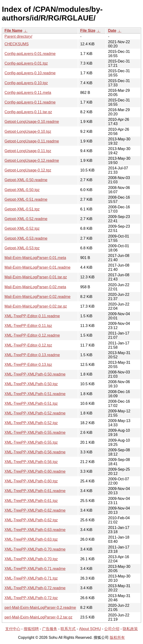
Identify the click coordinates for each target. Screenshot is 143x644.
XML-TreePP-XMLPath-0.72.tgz (31, 598)
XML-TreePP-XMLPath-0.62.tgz (31, 520)
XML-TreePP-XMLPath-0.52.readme (35, 413)
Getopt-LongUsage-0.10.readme (32, 122)
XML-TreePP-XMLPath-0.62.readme (35, 510)
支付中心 (13, 629)
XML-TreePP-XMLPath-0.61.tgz (31, 501)
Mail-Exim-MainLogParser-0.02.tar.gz (36, 306)
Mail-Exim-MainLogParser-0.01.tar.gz (36, 277)
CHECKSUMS (17, 44)
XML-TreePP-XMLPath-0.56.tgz (31, 462)
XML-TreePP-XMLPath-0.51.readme (35, 394)
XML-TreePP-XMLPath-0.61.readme (35, 491)
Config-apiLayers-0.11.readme (30, 102)
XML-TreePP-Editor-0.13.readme (32, 355)
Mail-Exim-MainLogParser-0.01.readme (37, 267)
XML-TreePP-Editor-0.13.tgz (28, 365)
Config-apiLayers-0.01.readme (30, 54)
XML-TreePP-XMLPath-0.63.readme (35, 530)
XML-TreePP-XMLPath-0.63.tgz (31, 539)
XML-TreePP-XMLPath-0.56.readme (35, 452)
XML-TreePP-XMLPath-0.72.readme (35, 588)
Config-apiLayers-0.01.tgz (26, 63)
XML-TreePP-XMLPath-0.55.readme (35, 433)
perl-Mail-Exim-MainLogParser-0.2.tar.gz (38, 617)
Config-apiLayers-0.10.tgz (26, 83)
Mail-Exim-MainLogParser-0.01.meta (35, 258)
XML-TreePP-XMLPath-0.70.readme (35, 549)
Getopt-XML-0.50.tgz (22, 190)
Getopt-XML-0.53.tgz (22, 248)
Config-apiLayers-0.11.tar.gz (28, 112)
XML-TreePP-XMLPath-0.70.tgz (31, 559)
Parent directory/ (18, 36)
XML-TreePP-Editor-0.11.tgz (28, 326)
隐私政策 (130, 629)
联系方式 (68, 629)
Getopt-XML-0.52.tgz (22, 228)
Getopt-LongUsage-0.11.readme (32, 141)
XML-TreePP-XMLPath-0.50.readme (35, 374)
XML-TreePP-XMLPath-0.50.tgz (31, 384)
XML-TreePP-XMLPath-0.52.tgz (31, 423)
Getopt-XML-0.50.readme (26, 180)
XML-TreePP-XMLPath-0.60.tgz (31, 481)
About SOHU (90, 629)
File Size (88, 31)
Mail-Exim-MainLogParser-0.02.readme (37, 297)
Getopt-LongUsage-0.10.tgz (28, 132)
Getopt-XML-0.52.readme (26, 219)
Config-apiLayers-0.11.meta (28, 93)
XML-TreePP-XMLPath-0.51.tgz (31, 404)
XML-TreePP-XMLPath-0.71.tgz (31, 578)
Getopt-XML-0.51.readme (26, 199)
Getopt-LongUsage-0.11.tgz (28, 151)
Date (112, 31)
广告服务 (50, 629)
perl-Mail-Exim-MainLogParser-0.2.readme (40, 608)
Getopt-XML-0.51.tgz (22, 209)
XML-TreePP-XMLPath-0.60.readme (35, 471)
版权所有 (117, 638)
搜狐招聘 (31, 629)
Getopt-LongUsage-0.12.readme (32, 161)
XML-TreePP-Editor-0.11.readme (32, 316)
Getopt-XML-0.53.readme (26, 238)
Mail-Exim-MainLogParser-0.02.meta (35, 287)
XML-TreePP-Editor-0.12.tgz (28, 345)
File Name (13, 31)
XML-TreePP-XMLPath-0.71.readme (35, 569)
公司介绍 (112, 629)
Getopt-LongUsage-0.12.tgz (28, 170)
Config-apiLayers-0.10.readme (30, 73)
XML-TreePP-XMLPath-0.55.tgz (31, 442)
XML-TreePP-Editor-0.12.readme (32, 335)
